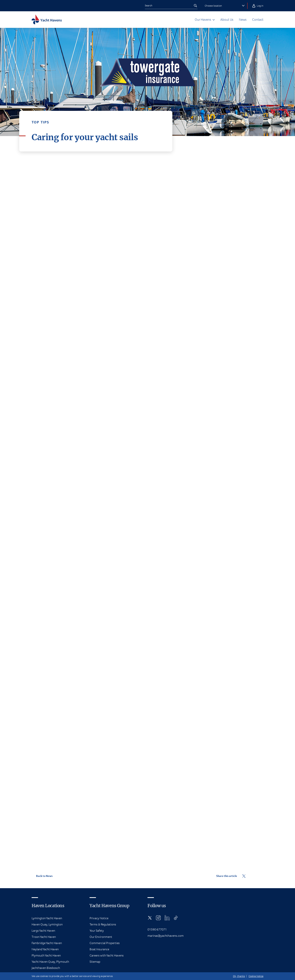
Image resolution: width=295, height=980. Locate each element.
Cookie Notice (256, 976)
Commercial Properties (105, 943)
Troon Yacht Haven (44, 937)
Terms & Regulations (103, 924)
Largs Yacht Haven (43, 931)
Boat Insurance (99, 949)
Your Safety (97, 931)
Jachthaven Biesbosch (46, 968)
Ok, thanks (239, 976)
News (243, 20)
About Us (227, 20)
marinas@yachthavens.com (166, 936)
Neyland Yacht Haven (45, 949)
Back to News (42, 876)
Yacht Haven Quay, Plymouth (50, 962)
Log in (258, 6)
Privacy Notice (99, 918)
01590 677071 (157, 929)
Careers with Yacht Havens (107, 955)
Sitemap (95, 962)
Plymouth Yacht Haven (46, 955)
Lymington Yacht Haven (47, 918)
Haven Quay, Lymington (47, 924)
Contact (258, 20)
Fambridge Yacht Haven (47, 943)
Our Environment (101, 937)
